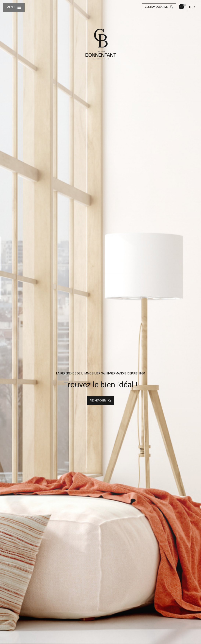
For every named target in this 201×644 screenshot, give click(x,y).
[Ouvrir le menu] (14, 7)
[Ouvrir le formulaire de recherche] (100, 401)
